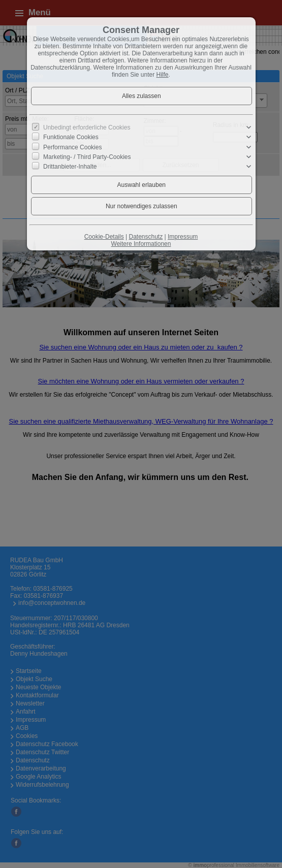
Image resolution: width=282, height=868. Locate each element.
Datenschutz (146, 237)
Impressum (183, 237)
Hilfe (163, 75)
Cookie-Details (104, 237)
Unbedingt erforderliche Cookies (87, 127)
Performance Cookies (72, 147)
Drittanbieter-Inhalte (70, 167)
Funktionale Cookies (71, 137)
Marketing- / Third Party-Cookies (87, 157)
